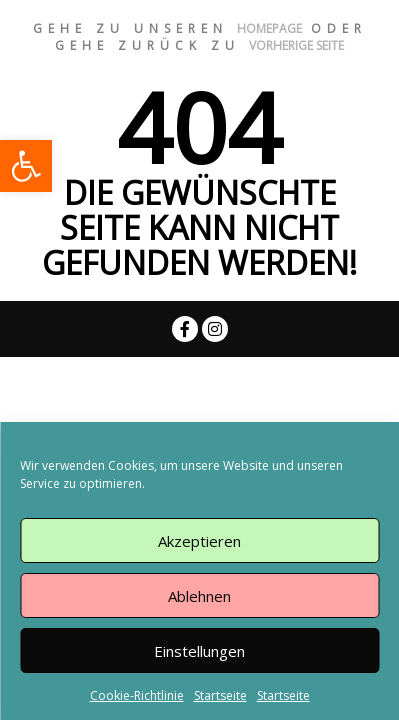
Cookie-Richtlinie (137, 695)
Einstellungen (199, 651)
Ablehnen (199, 596)
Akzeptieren (199, 541)
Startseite (220, 695)
